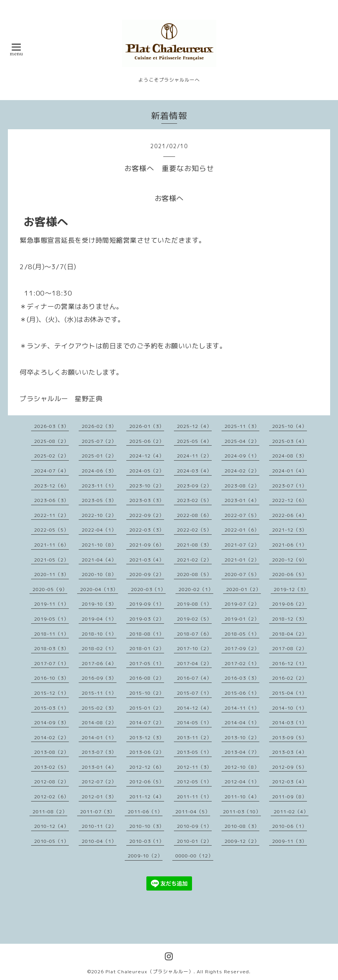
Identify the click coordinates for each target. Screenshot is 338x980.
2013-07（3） (99, 752)
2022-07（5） (242, 515)
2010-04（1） (99, 841)
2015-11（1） (99, 693)
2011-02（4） (291, 812)
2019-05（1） (52, 619)
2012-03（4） (290, 782)
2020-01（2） (244, 589)
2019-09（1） (147, 604)
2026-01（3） (147, 426)
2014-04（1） (242, 722)
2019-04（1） (99, 619)
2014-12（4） (194, 708)
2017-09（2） (242, 648)
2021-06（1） (290, 545)
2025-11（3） (242, 426)
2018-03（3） (52, 648)
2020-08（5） (194, 574)
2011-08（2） (50, 812)
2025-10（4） (290, 426)
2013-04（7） (242, 752)
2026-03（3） (52, 426)
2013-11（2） (194, 737)
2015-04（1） (290, 693)
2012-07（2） (99, 782)
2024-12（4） (147, 456)
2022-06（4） (290, 515)
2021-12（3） (290, 530)
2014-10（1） (290, 708)
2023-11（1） (99, 486)
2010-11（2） (99, 826)
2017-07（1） (52, 663)
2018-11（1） (52, 634)
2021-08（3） (194, 545)
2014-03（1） (290, 722)
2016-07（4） (194, 678)
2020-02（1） (196, 589)
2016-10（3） (52, 678)
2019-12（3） (291, 589)
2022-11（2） (52, 515)
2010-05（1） (52, 841)
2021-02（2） (194, 560)
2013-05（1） (194, 752)
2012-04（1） (242, 782)
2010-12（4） (52, 826)
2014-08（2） (99, 722)
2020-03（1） (148, 589)
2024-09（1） (242, 456)
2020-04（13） (99, 589)
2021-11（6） (52, 545)
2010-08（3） (242, 826)
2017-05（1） (147, 663)
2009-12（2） (242, 841)
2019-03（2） (147, 619)
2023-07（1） (290, 486)
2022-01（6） (242, 530)
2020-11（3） (52, 574)
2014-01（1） (99, 737)
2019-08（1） (194, 604)
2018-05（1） (242, 634)
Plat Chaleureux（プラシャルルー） (150, 972)
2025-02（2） (52, 456)
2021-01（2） (242, 560)
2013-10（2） (242, 737)
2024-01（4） (290, 471)
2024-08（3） (290, 456)
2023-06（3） (52, 500)
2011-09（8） (290, 797)
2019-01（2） (242, 619)
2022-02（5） (194, 530)
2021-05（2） (52, 560)
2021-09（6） (147, 545)
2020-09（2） (147, 574)
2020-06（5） (290, 574)
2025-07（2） (99, 441)
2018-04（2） (290, 634)
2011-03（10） (242, 812)
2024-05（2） (147, 471)
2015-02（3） (99, 708)
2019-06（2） (290, 604)
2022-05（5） (52, 530)
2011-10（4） (242, 797)
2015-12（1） (52, 693)
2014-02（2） (52, 737)
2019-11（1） (52, 604)
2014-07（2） (147, 722)
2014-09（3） (52, 722)
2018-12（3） (290, 619)
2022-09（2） (147, 515)
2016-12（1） (290, 663)
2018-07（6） (194, 634)
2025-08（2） (52, 441)
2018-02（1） (99, 648)
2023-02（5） (194, 500)
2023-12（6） (52, 486)
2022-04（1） (99, 530)
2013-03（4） (290, 752)
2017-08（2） (290, 648)
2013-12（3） (147, 737)
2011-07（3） (98, 812)
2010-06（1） (290, 826)
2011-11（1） (194, 797)
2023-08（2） (242, 486)
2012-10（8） (242, 767)
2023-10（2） (147, 486)
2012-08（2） (52, 782)
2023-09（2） (194, 486)
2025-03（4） (290, 441)
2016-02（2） (290, 678)
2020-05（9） (50, 589)
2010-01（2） (194, 841)
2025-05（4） (194, 441)
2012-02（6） (52, 797)
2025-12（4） (194, 426)
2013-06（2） (147, 752)
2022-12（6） (290, 500)
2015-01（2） (147, 708)
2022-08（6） (194, 515)
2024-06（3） (99, 471)
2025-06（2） (147, 441)
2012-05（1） (194, 782)
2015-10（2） (147, 693)
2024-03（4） (194, 471)
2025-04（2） (242, 441)
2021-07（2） (242, 545)
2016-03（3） (242, 678)
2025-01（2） (99, 456)
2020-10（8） (99, 574)
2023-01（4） (242, 500)
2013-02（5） (52, 767)
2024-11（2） (194, 456)
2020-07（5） (242, 574)
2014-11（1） (242, 708)
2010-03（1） (147, 841)
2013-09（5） (290, 737)
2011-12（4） (147, 797)
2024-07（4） (52, 471)
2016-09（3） (99, 678)
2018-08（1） (147, 634)
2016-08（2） (147, 678)
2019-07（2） (242, 604)
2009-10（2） (145, 856)
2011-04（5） (193, 812)
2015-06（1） (242, 693)
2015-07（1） (194, 693)
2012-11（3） (194, 767)
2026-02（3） (99, 426)
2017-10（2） (194, 648)
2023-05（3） (99, 500)
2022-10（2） (99, 515)
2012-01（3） (99, 797)
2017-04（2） (194, 663)
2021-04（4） (99, 560)
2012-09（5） (290, 767)
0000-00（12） (194, 856)
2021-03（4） (147, 560)
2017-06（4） (99, 663)
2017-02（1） (242, 663)
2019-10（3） (99, 604)
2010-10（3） (147, 826)
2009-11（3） (290, 841)
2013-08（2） (52, 752)
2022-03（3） (147, 530)
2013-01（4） (99, 767)
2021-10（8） (99, 545)
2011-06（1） (145, 812)
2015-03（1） (52, 708)
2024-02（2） (242, 471)
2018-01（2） (147, 648)
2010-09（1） (194, 826)
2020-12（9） (290, 560)
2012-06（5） (147, 782)
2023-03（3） (147, 500)
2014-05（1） (194, 722)
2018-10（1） (99, 634)
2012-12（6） (147, 767)
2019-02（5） (194, 619)
